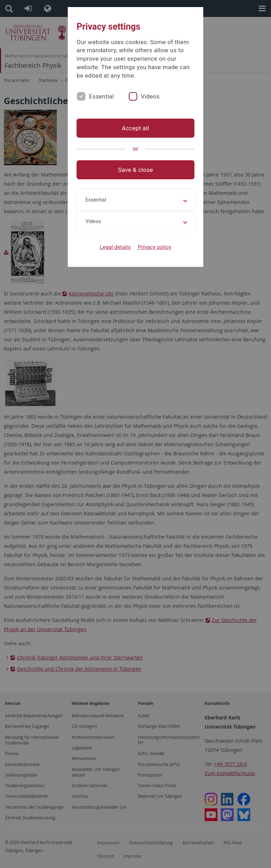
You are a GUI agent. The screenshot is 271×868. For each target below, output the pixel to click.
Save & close (136, 170)
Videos (150, 96)
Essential (101, 96)
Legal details (115, 247)
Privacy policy (154, 247)
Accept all (135, 128)
